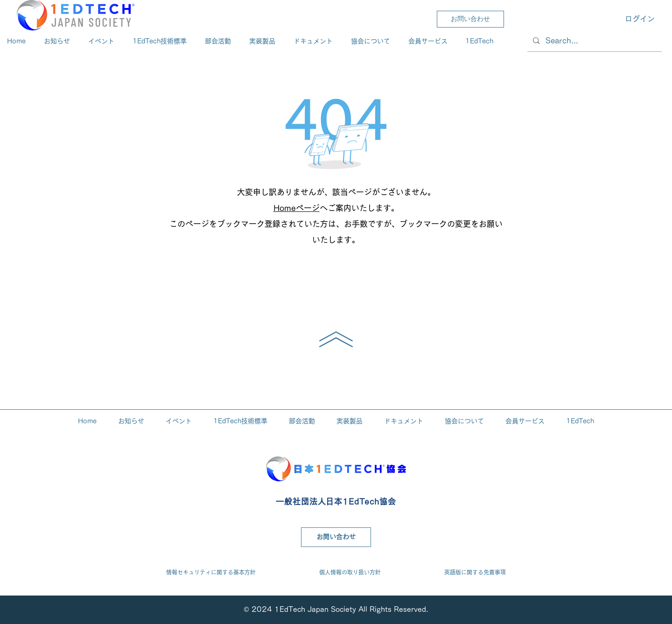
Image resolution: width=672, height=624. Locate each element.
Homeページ (297, 208)
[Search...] (594, 41)
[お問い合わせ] (470, 19)
